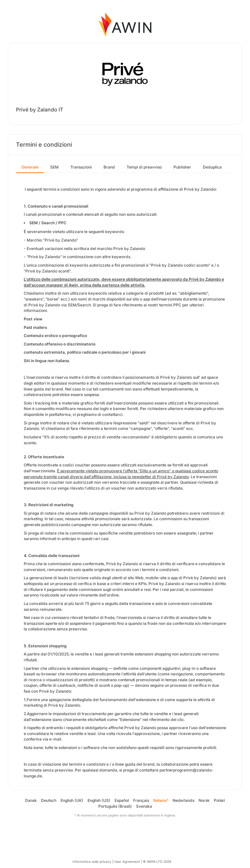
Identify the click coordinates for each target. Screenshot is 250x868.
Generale (30, 167)
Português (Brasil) (115, 806)
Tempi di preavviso (144, 167)
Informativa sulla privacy (92, 861)
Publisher (182, 167)
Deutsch (49, 800)
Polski (219, 800)
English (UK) (72, 800)
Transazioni (81, 167)
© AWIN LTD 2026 (157, 861)
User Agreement (127, 861)
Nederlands (183, 800)
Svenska (144, 806)
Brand (109, 167)
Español (122, 800)
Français (141, 800)
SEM (54, 167)
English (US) (99, 800)
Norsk (204, 800)
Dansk (31, 800)
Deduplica (212, 167)
